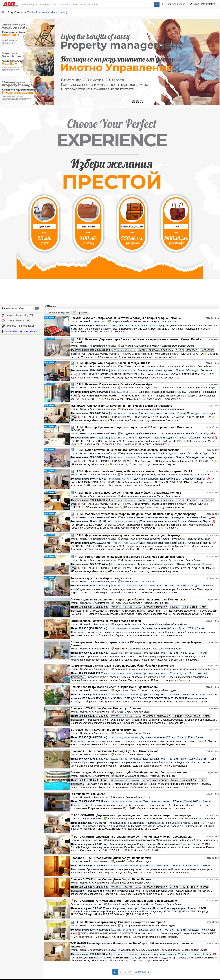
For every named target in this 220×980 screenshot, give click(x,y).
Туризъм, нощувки (18, 326)
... (125, 972)
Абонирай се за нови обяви (18, 332)
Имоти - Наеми (16, 321)
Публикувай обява (173, 4)
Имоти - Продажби (17, 315)
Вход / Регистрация (204, 4)
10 (129, 972)
